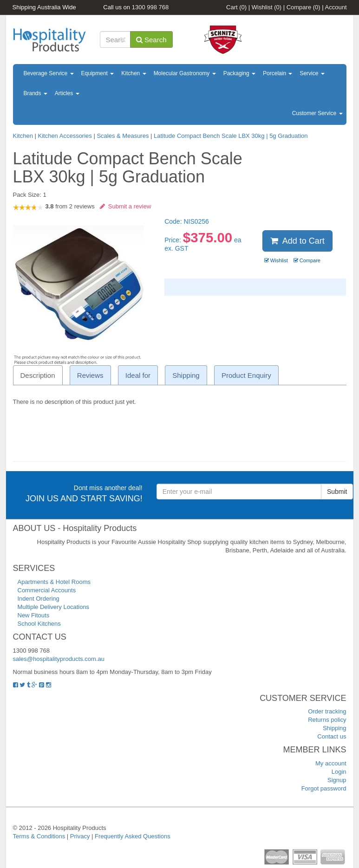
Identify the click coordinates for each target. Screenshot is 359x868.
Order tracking (327, 711)
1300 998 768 (150, 7)
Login (339, 772)
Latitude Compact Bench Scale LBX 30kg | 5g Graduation (231, 136)
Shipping (335, 728)
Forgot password (324, 788)
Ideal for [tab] (138, 375)
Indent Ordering (39, 599)
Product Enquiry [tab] (246, 375)
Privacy (80, 836)
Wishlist (267, 7)
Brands (36, 93)
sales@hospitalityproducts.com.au (59, 659)
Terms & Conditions (39, 836)
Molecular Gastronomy (185, 73)
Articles (67, 93)
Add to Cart (297, 241)
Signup (337, 780)
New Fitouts (34, 615)
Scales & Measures (123, 136)
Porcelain (277, 73)
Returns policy (327, 720)
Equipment (98, 73)
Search (151, 40)
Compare (304, 7)
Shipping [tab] (186, 375)
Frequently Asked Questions (133, 836)
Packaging (239, 73)
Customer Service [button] (317, 113)
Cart (236, 7)
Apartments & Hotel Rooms (54, 582)
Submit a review (126, 206)
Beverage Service (49, 73)
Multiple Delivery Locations (54, 607)
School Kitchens (39, 624)
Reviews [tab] (90, 375)
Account (336, 7)
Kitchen (134, 73)
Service (312, 73)
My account (331, 763)
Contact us (332, 736)
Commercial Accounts (47, 590)
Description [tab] (38, 375)
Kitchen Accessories (65, 136)
